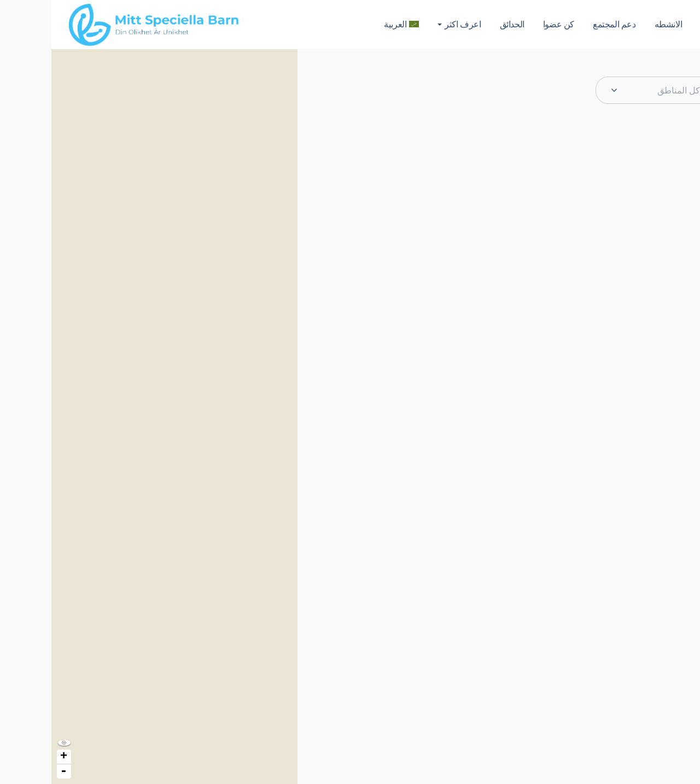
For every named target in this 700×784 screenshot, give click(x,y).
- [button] (12, 771)
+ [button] (12, 757)
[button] (686, 69)
